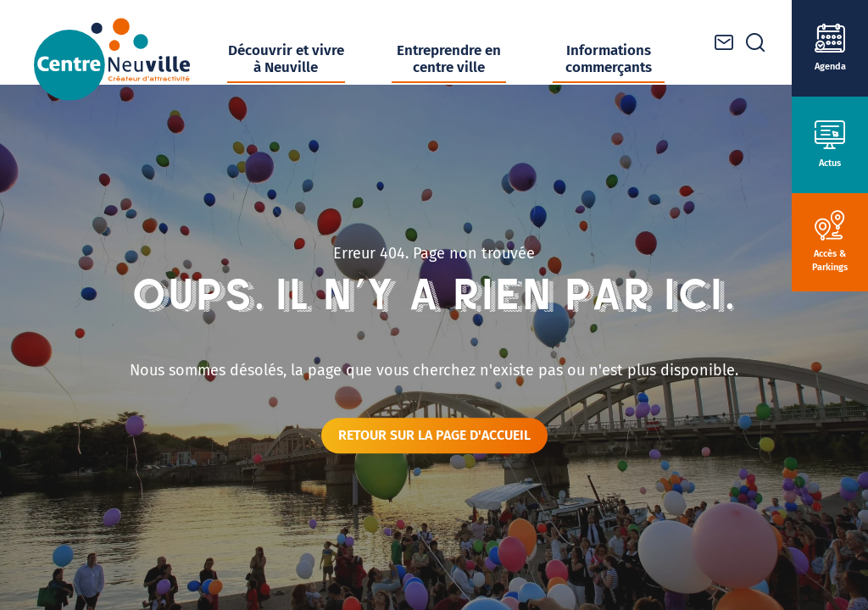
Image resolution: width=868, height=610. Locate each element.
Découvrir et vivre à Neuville (286, 59)
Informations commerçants (609, 59)
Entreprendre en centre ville (449, 59)
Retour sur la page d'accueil (434, 435)
